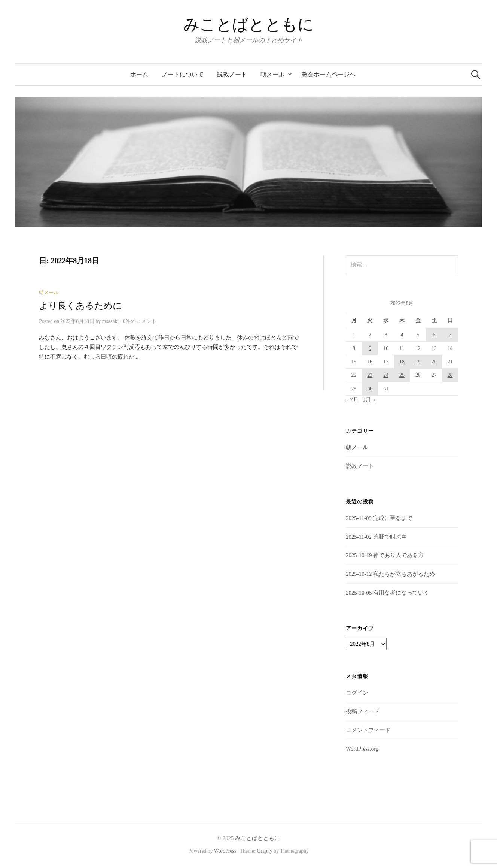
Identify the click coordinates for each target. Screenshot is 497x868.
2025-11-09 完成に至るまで (379, 518)
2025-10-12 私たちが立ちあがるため (390, 574)
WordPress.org (362, 749)
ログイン (357, 693)
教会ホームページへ (329, 74)
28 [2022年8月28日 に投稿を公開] (450, 375)
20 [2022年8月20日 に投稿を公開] (434, 362)
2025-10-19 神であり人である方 (385, 555)
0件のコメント (140, 321)
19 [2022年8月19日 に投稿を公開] (418, 362)
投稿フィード (363, 711)
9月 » (369, 400)
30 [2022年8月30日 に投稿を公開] (370, 389)
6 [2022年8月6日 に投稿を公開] (434, 335)
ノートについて (183, 74)
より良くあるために (80, 306)
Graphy (264, 851)
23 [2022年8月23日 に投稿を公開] (370, 375)
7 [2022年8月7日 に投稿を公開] (450, 335)
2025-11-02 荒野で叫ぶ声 (376, 537)
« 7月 (352, 400)
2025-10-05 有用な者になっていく (388, 593)
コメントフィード (368, 730)
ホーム (139, 74)
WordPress (225, 851)
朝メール (272, 74)
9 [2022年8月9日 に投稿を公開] (370, 348)
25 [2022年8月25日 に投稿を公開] (402, 375)
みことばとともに (249, 25)
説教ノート (232, 74)
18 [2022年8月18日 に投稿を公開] (402, 362)
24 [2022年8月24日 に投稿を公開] (386, 375)
